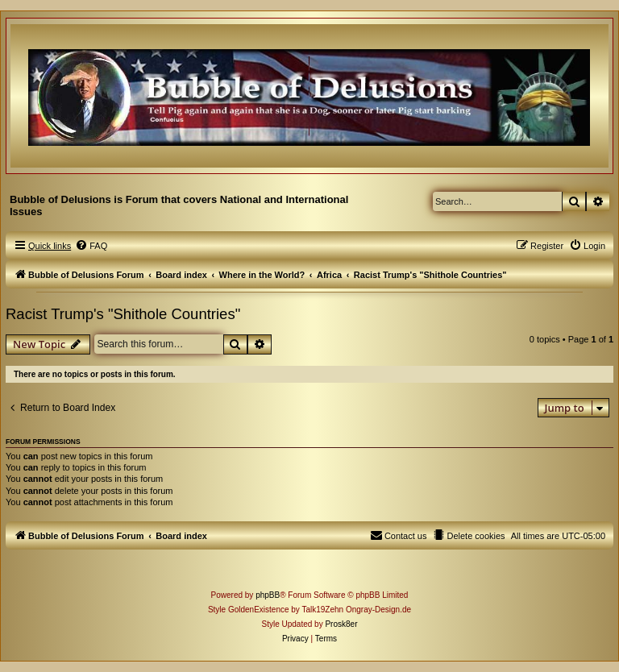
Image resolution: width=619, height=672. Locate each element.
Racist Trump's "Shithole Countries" (123, 314)
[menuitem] (91, 246)
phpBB (268, 595)
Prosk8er (341, 624)
